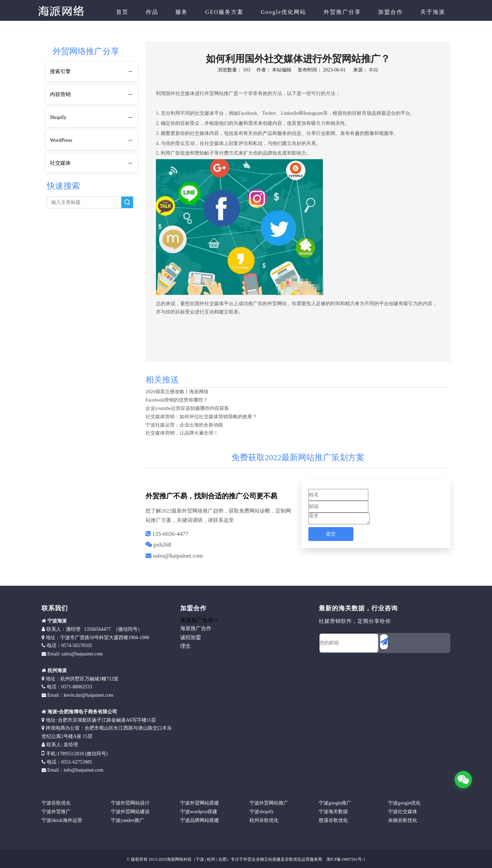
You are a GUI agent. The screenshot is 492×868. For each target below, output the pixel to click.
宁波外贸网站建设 (130, 812)
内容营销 (60, 94)
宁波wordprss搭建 (199, 812)
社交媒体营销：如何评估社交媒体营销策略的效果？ (201, 417)
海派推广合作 (196, 628)
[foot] (324, 665)
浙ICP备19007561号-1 (345, 859)
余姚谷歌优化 (403, 820)
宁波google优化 (404, 803)
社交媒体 (60, 163)
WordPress (61, 140)
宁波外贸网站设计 (130, 803)
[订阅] (384, 642)
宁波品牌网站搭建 (200, 820)
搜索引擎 (60, 71)
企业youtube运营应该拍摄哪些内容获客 (187, 408)
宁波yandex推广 (128, 820)
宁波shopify (262, 812)
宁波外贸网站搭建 (200, 803)
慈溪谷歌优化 (333, 820)
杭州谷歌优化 (264, 820)
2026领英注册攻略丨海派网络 (177, 392)
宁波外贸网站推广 (269, 803)
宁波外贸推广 (56, 812)
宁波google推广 (335, 803)
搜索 (127, 202)
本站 (374, 70)
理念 (185, 646)
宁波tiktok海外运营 (62, 820)
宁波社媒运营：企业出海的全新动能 (184, 425)
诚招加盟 (191, 637)
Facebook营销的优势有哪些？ (177, 400)
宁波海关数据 (333, 812)
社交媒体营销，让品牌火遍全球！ (182, 433)
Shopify (58, 117)
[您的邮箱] (349, 643)
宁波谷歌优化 (56, 803)
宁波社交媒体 (403, 812)
